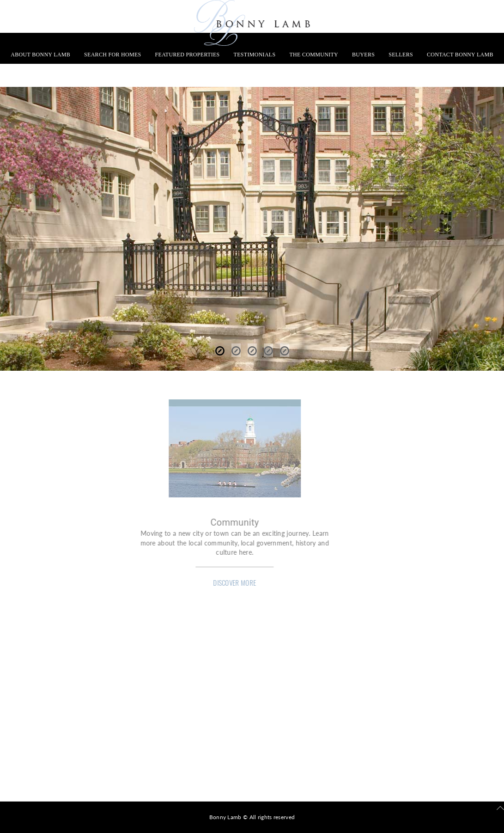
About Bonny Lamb (40, 55)
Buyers (363, 55)
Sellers (401, 55)
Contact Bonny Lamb (460, 55)
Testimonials (255, 55)
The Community (314, 55)
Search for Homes (113, 55)
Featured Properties (188, 55)
